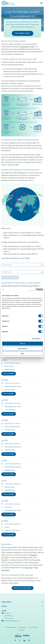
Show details (36, 338)
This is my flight (9, 374)
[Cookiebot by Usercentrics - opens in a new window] (36, 290)
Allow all (22, 344)
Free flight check (23, 33)
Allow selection (22, 348)
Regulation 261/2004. (27, 47)
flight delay (29, 568)
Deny (22, 353)
